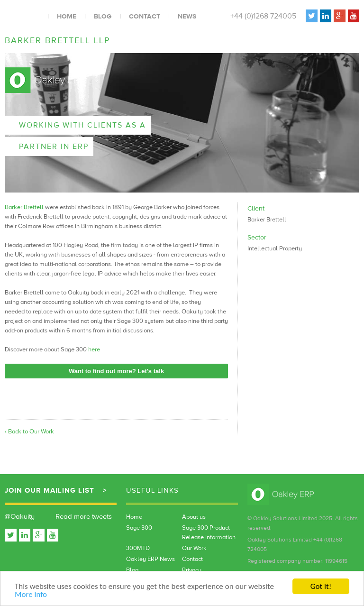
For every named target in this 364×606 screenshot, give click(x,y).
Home (67, 17)
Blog (103, 17)
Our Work (194, 548)
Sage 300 (139, 528)
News (187, 17)
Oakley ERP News (150, 559)
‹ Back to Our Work (29, 432)
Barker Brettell (24, 207)
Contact (145, 17)
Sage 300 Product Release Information (209, 533)
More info (31, 595)
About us (194, 517)
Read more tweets (84, 517)
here (94, 349)
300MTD (138, 548)
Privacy (192, 570)
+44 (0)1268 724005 (263, 16)
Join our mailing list (50, 491)
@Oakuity (20, 517)
